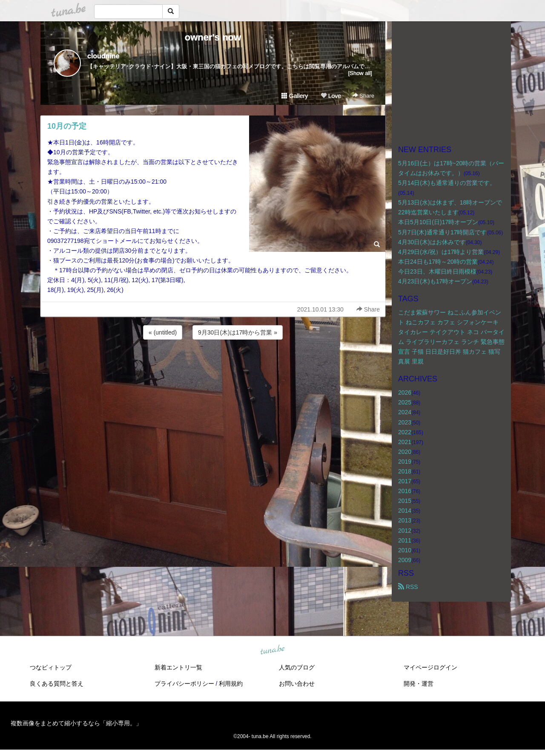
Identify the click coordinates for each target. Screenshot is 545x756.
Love (331, 96)
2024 (405, 412)
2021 (405, 442)
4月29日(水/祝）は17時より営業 (441, 252)
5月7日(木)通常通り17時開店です (442, 232)
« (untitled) (163, 332)
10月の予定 (67, 126)
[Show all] (360, 73)
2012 (405, 531)
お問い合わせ (297, 684)
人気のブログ (297, 667)
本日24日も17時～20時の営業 (438, 262)
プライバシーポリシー (184, 684)
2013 (405, 520)
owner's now (213, 37)
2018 (405, 471)
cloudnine (103, 56)
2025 (405, 402)
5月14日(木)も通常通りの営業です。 (447, 183)
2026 (405, 392)
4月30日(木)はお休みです (432, 242)
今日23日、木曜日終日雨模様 (437, 271)
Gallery (295, 96)
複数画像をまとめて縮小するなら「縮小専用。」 (76, 723)
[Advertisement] (213, 364)
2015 (405, 501)
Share (363, 96)
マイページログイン (430, 667)
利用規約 (231, 684)
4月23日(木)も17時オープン (435, 281)
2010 (405, 550)
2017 (405, 481)
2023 (405, 422)
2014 (405, 511)
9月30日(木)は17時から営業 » (238, 332)
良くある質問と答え (57, 684)
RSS (408, 587)
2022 (405, 432)
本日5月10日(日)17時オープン (438, 222)
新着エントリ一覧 (178, 667)
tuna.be (272, 650)
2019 (405, 462)
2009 (405, 560)
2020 (405, 452)
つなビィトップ (51, 667)
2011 (405, 540)
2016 (405, 491)
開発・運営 (419, 684)
